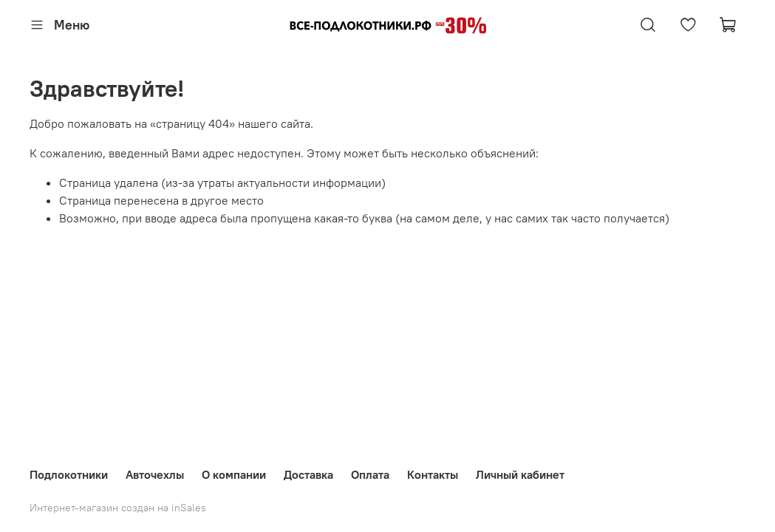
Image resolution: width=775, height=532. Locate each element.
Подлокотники (69, 474)
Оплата (370, 474)
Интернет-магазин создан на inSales (118, 508)
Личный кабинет (520, 474)
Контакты (433, 474)
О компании (234, 474)
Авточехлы (155, 474)
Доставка (308, 474)
